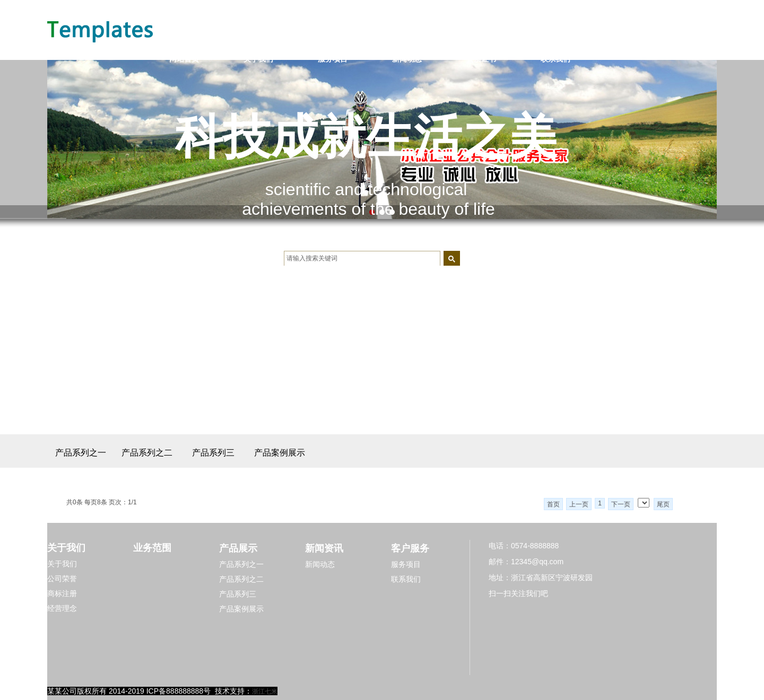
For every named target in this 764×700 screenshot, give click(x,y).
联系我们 (555, 59)
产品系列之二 (147, 453)
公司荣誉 (62, 579)
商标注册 (62, 593)
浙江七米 (265, 692)
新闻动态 (407, 59)
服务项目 (333, 59)
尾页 (663, 504)
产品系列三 (213, 453)
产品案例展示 (280, 453)
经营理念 (62, 608)
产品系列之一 (81, 453)
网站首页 (184, 59)
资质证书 (481, 59)
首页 (553, 504)
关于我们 (258, 59)
